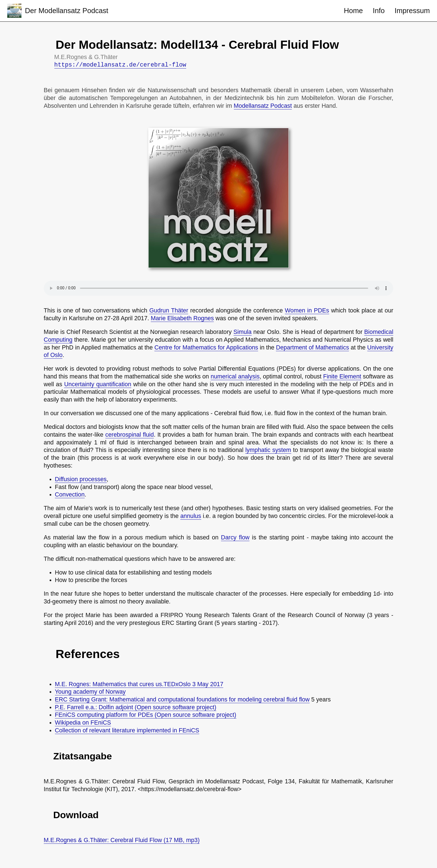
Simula (243, 332)
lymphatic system (268, 450)
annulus (191, 516)
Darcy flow (235, 537)
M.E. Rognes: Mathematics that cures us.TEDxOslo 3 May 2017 (139, 684)
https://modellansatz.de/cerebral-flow (120, 65)
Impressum (412, 11)
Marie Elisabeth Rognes (182, 318)
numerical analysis (235, 376)
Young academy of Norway (90, 692)
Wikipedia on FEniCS (83, 723)
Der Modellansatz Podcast (67, 11)
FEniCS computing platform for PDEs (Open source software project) (146, 715)
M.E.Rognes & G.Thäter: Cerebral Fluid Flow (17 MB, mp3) (122, 840)
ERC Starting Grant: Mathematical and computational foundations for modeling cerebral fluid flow (182, 700)
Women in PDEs (307, 310)
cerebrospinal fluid (130, 435)
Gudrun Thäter (169, 310)
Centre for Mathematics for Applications (206, 348)
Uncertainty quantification (98, 384)
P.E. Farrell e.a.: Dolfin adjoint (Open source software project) (136, 707)
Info (379, 11)
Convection (70, 495)
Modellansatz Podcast (263, 106)
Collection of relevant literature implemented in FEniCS (127, 730)
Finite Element (342, 376)
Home (353, 11)
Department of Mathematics (312, 348)
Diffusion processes (81, 479)
